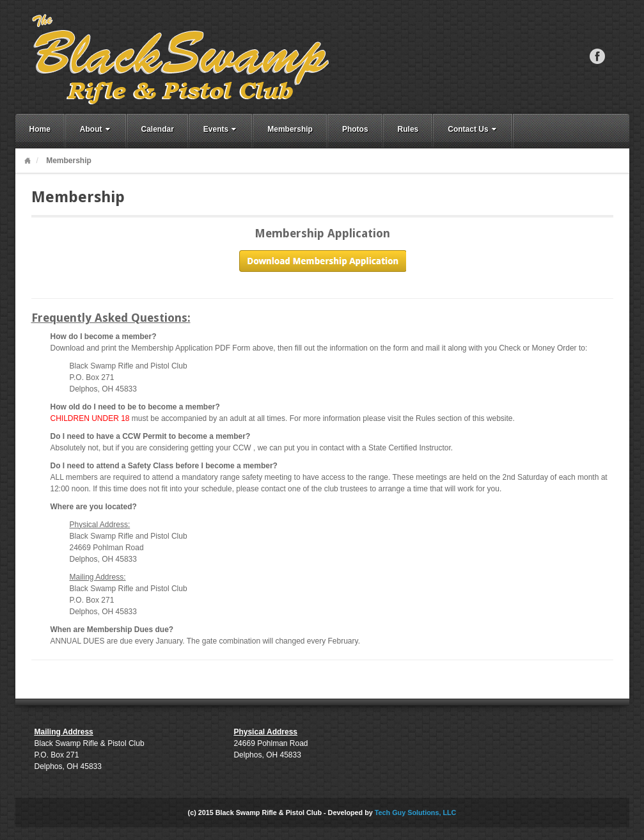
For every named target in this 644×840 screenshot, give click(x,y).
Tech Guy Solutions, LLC (416, 812)
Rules (408, 129)
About (96, 129)
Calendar (158, 129)
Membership (290, 129)
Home (40, 129)
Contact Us (473, 129)
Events (221, 129)
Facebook (597, 56)
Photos (355, 129)
